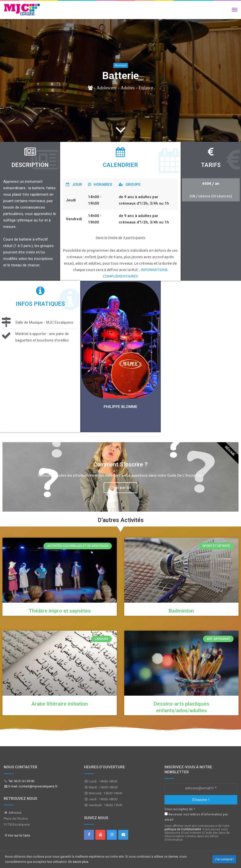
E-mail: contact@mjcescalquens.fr (33, 786)
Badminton (181, 611)
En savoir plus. (79, 862)
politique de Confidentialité (183, 829)
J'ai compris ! (224, 859)
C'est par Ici (120, 488)
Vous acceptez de (180, 809)
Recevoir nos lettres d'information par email (196, 817)
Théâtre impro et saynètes (60, 611)
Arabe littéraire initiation (60, 704)
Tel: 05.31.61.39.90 (21, 781)
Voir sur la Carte (19, 835)
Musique (121, 65)
